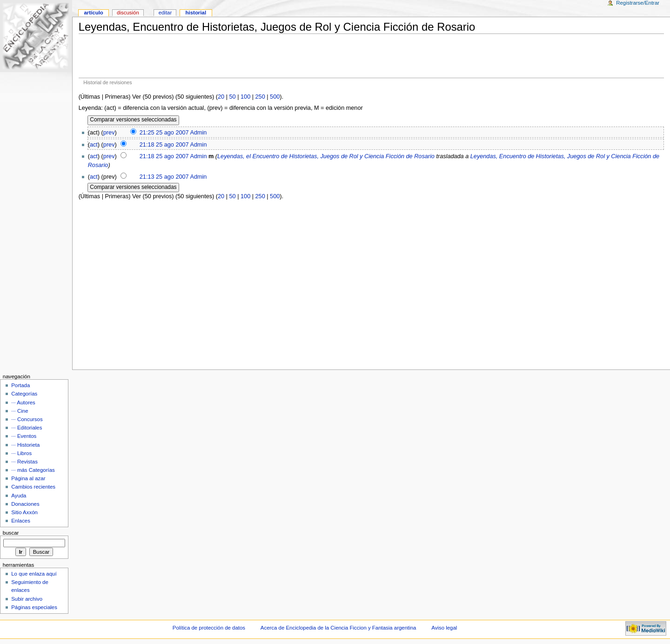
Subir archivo (27, 599)
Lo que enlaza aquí (34, 574)
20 (221, 97)
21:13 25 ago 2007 (164, 177)
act (94, 145)
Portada (20, 385)
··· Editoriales (27, 428)
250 (260, 97)
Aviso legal (444, 628)
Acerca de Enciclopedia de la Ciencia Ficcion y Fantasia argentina (338, 628)
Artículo (93, 13)
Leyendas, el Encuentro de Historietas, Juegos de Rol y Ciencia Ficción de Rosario (326, 156)
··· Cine (20, 411)
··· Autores (23, 402)
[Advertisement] (371, 56)
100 (245, 97)
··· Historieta (25, 445)
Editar (165, 13)
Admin (198, 133)
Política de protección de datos (209, 628)
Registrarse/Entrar (638, 3)
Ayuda (19, 496)
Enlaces (21, 521)
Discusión (128, 13)
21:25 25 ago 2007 (164, 133)
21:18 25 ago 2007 (164, 145)
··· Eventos (24, 436)
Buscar (11, 533)
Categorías (24, 394)
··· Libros (21, 453)
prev (109, 133)
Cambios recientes (33, 487)
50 (233, 97)
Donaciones (25, 504)
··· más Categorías (33, 470)
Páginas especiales (34, 607)
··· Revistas (24, 462)
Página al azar (28, 478)
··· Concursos (27, 419)
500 (275, 97)
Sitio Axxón (24, 512)
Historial (196, 13)
